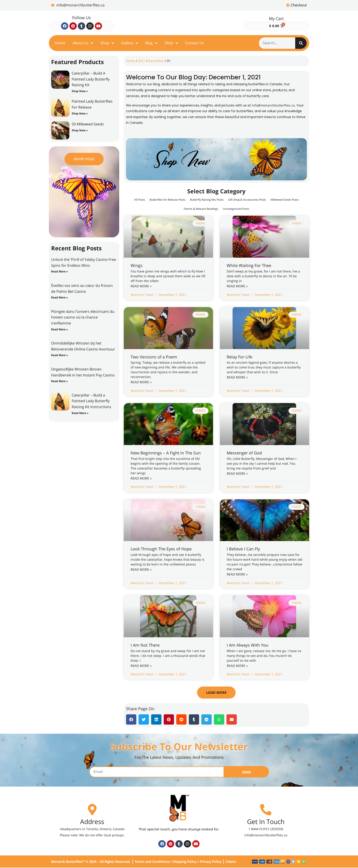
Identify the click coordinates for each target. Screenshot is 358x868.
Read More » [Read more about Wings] (141, 286)
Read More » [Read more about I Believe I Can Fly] (237, 574)
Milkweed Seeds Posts (176, 209)
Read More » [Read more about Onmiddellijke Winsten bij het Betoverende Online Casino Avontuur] (59, 355)
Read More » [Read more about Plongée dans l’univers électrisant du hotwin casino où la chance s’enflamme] (59, 329)
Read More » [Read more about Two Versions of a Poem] (141, 382)
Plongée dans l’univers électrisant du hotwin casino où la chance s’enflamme (83, 317)
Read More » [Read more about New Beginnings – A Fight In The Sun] (141, 478)
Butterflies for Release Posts (178, 200)
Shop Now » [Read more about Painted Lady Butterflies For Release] (80, 113)
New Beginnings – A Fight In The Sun (166, 453)
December (156, 61)
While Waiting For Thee (249, 265)
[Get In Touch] (266, 810)
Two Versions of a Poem (154, 357)
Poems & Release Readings (218, 209)
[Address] (92, 810)
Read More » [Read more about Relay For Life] (237, 377)
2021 (142, 61)
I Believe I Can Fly (243, 549)
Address (92, 822)
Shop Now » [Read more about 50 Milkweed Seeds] (80, 130)
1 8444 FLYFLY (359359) (266, 829)
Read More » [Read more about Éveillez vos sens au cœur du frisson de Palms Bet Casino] (59, 297)
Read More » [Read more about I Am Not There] (141, 666)
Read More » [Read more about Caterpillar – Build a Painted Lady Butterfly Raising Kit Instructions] (80, 413)
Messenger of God (244, 453)
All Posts (145, 200)
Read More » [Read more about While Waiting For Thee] (237, 286)
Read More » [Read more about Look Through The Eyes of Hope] (141, 569)
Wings (137, 265)
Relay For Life (240, 357)
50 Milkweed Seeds (88, 124)
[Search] (301, 43)
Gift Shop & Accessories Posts (272, 200)
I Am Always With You (247, 645)
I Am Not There (145, 645)
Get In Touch (266, 822)
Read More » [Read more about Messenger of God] (237, 473)
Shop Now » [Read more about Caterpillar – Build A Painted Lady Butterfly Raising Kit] (80, 91)
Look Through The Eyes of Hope (161, 549)
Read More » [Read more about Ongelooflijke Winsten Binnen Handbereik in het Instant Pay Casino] (59, 381)
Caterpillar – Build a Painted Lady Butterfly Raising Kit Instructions (91, 401)
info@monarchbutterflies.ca (273, 105)
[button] (216, 693)
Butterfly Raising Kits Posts (224, 200)
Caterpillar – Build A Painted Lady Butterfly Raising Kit (91, 79)
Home (130, 61)
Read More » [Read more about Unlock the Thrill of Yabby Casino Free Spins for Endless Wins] (59, 271)
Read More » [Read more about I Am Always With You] (237, 666)
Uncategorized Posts (258, 209)
